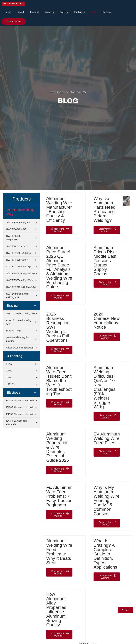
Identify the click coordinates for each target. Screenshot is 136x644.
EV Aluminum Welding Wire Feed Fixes (107, 438)
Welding (49, 12)
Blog (94, 12)
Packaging (80, 12)
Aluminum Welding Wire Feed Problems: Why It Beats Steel (59, 552)
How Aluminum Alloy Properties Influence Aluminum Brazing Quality (56, 610)
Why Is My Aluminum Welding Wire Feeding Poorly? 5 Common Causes (106, 501)
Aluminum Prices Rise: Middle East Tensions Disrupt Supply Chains (105, 261)
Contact (107, 12)
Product (35, 12)
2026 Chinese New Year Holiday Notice (107, 321)
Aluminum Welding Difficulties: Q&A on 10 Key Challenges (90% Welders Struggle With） (104, 387)
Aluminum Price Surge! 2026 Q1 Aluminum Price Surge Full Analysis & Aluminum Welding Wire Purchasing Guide (59, 267)
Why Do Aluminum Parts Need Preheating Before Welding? (104, 209)
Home (8, 12)
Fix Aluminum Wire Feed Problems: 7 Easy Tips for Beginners (59, 496)
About (21, 12)
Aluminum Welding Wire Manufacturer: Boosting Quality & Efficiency (59, 209)
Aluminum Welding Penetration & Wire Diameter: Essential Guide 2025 (58, 447)
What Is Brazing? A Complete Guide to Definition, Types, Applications (105, 554)
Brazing (64, 12)
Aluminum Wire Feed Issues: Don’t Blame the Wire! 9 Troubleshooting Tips (59, 381)
